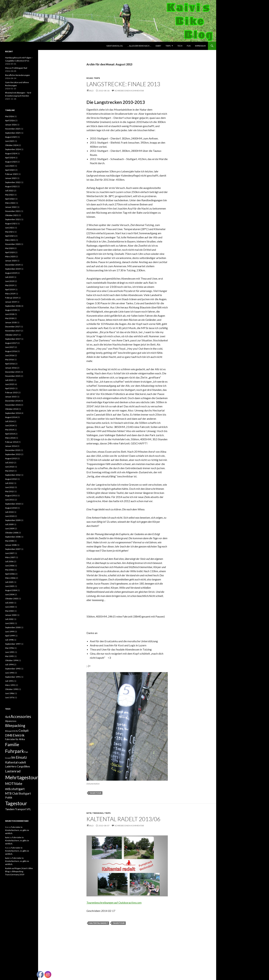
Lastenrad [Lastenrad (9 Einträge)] (13, 771)
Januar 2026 (11, 125)
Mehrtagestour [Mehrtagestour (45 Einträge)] (22, 777)
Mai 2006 (9, 570)
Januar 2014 (11, 446)
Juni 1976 (10, 697)
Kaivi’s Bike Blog (115, 46)
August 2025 (11, 137)
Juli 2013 (9, 463)
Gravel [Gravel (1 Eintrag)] (8, 758)
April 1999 (10, 636)
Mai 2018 (9, 318)
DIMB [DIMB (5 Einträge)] (9, 735)
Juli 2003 (9, 603)
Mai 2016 (9, 359)
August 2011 (11, 495)
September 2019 (13, 269)
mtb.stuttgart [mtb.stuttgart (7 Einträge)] (15, 789)
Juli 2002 (9, 619)
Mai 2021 (9, 232)
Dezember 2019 (13, 265)
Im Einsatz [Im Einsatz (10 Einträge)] (19, 757)
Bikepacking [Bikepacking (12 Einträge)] (15, 726)
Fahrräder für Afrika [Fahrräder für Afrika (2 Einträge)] (15, 739)
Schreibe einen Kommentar (129, 91)
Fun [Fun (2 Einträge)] (26, 752)
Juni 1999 (10, 631)
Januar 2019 (11, 302)
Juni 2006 (10, 566)
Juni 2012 (10, 487)
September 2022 (13, 182)
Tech (180, 46)
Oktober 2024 (12, 145)
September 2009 (13, 520)
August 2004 (11, 590)
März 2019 (10, 294)
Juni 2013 (10, 467)
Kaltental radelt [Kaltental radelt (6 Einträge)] (16, 762)
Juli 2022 (9, 191)
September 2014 (13, 413)
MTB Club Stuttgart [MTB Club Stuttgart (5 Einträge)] (18, 793)
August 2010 (11, 508)
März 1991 (10, 685)
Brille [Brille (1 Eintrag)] (16, 731)
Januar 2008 (11, 545)
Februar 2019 (11, 298)
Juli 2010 (9, 512)
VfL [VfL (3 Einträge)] (29, 809)
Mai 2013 (9, 471)
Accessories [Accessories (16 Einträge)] (21, 716)
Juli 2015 (9, 380)
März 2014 (10, 438)
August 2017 (11, 343)
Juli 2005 (9, 582)
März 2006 (10, 578)
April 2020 (10, 252)
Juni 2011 (10, 500)
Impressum (200, 46)
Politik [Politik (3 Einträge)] (9, 798)
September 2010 (13, 504)
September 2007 (13, 549)
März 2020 (10, 256)
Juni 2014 (10, 425)
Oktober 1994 (12, 660)
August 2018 (11, 310)
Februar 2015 (11, 392)
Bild (91, 91)
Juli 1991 (9, 681)
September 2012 (13, 475)
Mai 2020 (9, 248)
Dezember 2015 (13, 372)
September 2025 (13, 133)
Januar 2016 (11, 368)
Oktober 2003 (12, 599)
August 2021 (11, 223)
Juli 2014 (9, 421)
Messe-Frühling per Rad (16, 68)
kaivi (7, 837)
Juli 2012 (9, 483)
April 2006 (10, 574)
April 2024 (10, 158)
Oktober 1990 (12, 689)
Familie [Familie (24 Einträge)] (12, 744)
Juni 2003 (10, 607)
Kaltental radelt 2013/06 (123, 819)
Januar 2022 (11, 207)
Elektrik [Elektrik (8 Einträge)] (19, 735)
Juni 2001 (10, 623)
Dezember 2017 (13, 327)
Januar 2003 (11, 615)
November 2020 (13, 244)
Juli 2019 (9, 277)
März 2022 (10, 203)
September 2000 (13, 627)
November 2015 (13, 376)
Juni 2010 (10, 516)
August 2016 (11, 351)
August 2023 (11, 162)
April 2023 (10, 170)
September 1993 (13, 669)
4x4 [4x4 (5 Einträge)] (8, 717)
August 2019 (11, 273)
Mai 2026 (9, 116)
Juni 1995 (10, 652)
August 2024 (11, 153)
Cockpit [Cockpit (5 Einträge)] (24, 731)
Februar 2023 (11, 174)
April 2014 (10, 434)
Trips (168, 46)
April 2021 (10, 236)
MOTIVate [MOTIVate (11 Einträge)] (14, 784)
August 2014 (11, 417)
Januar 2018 (11, 322)
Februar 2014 (11, 442)
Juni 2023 (10, 166)
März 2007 (10, 557)
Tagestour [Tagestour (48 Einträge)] (16, 803)
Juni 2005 (10, 586)
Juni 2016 (10, 355)
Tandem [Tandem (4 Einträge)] (10, 809)
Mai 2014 (9, 430)
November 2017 (13, 331)
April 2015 (10, 388)
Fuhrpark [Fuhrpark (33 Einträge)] (15, 751)
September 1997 (13, 644)
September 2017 (13, 339)
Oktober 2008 (12, 533)
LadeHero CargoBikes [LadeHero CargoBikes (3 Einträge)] (18, 766)
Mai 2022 (9, 195)
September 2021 (13, 219)
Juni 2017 (10, 347)
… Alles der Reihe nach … (139, 46)
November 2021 (13, 211)
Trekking (98, 813)
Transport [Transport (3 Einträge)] (21, 809)
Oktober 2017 (12, 335)
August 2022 (11, 186)
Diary (158, 46)
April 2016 (10, 364)
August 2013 (11, 458)
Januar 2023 (11, 178)
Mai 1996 (9, 648)
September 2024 (13, 149)
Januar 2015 (11, 397)
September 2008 (13, 537)
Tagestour (95, 793)
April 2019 (10, 289)
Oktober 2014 (12, 409)
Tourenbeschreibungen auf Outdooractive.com (114, 902)
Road (90, 78)
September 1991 (13, 677)
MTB (89, 813)
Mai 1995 (9, 656)
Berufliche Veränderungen (17, 75)
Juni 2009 (10, 528)
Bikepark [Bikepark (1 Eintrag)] (9, 731)
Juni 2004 (10, 594)
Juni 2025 (10, 141)
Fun (189, 46)
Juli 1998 (9, 640)
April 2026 (10, 120)
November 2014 (13, 405)
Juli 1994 (9, 664)
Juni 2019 (10, 281)
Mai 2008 (9, 541)
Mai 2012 (9, 491)
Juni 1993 (10, 673)
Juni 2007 (10, 553)
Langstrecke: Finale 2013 (123, 84)
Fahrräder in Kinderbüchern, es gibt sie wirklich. (17, 830)
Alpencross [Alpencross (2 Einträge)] (11, 721)
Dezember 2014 (13, 401)
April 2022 (10, 199)
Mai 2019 (9, 285)
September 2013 (13, 454)
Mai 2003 (9, 611)
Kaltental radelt (99, 923)
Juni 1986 (10, 693)
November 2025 (13, 129)
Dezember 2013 (13, 450)
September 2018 (13, 306)
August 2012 (11, 479)
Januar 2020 (11, 261)
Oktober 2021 (12, 215)
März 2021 (10, 240)
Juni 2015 (10, 384)
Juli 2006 (9, 561)
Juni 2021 (10, 228)
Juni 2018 (10, 314)
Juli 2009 (9, 524)
